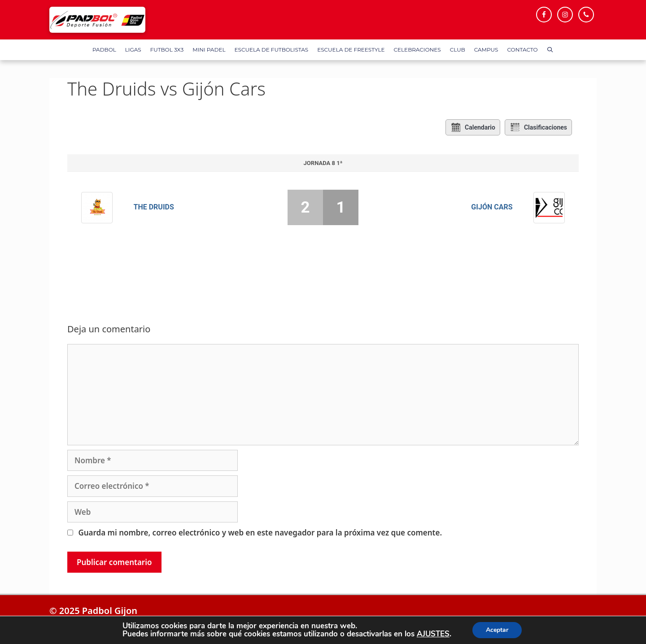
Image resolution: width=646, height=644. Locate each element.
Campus (486, 50)
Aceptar (497, 630)
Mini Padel (209, 50)
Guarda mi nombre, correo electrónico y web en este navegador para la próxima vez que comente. (260, 533)
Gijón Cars (492, 207)
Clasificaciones (538, 127)
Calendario (473, 127)
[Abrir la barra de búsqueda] (550, 50)
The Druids (154, 207)
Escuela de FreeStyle (351, 50)
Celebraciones (417, 50)
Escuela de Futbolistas (271, 50)
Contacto (523, 50)
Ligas (133, 50)
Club (458, 50)
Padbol (104, 50)
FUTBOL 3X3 (167, 50)
